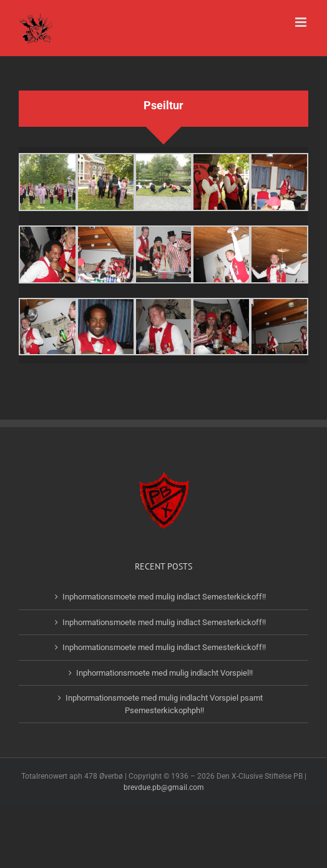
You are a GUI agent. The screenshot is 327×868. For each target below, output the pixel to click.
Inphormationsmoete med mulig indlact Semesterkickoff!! (164, 597)
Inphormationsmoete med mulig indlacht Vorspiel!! (164, 673)
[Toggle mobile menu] (302, 22)
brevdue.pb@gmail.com (164, 787)
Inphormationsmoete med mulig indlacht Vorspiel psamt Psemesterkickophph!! (164, 704)
